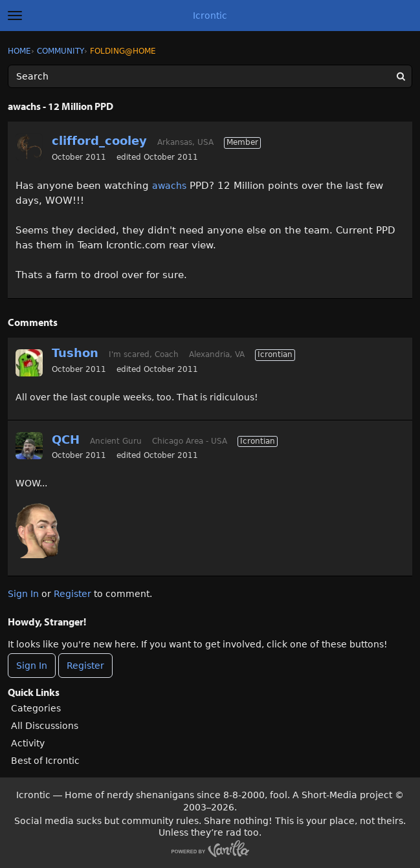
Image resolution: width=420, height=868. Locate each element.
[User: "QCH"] (29, 446)
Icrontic (210, 16)
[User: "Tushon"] (29, 363)
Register (72, 594)
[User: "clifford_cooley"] (29, 147)
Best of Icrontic (45, 761)
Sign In (23, 594)
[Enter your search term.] (210, 76)
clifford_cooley (99, 141)
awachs (169, 186)
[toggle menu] (15, 16)
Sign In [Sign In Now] (32, 666)
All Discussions (45, 726)
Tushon (75, 353)
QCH (66, 439)
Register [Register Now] (85, 666)
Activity (28, 743)
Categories (36, 708)
